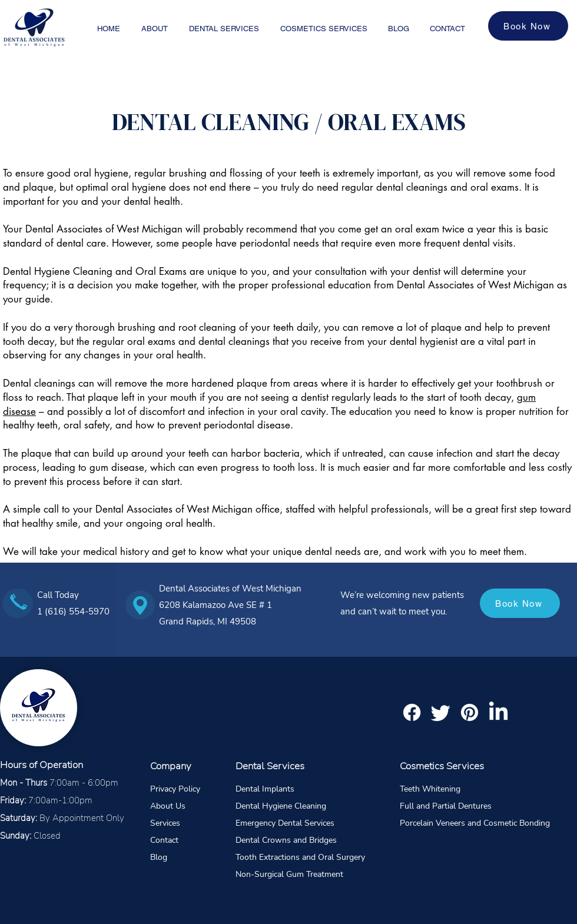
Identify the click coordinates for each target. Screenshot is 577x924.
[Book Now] (528, 26)
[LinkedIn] (498, 712)
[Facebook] (412, 712)
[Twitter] (441, 712)
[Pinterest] (470, 712)
